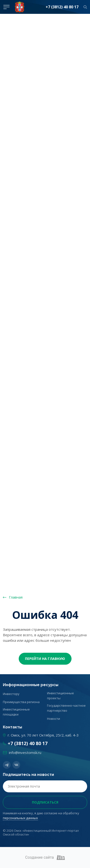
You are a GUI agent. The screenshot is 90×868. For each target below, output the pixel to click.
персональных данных (20, 818)
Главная (16, 597)
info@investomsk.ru (25, 752)
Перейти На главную (45, 659)
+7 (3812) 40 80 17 (62, 7)
